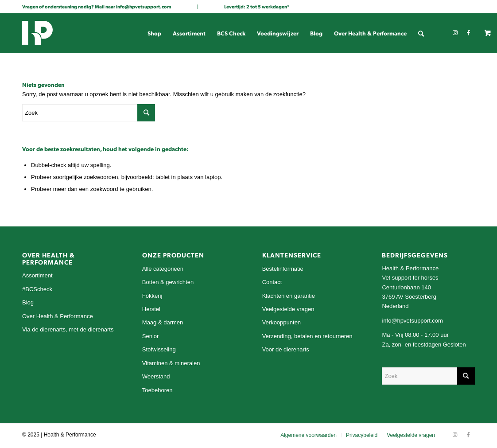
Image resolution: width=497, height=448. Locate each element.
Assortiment (37, 275)
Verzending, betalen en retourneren (307, 336)
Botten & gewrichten (168, 282)
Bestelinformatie (283, 269)
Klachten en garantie (289, 296)
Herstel (151, 309)
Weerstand (156, 376)
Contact (272, 282)
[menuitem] (154, 33)
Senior (151, 336)
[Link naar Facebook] (468, 33)
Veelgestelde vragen (288, 309)
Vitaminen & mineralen (171, 363)
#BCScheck (37, 289)
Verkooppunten (282, 322)
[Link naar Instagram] (455, 33)
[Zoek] (421, 33)
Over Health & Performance (58, 316)
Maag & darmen (163, 322)
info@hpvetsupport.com (144, 6)
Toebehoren (157, 390)
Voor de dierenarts (286, 349)
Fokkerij (152, 296)
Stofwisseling (159, 349)
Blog (28, 302)
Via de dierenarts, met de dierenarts (68, 329)
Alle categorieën (163, 269)
